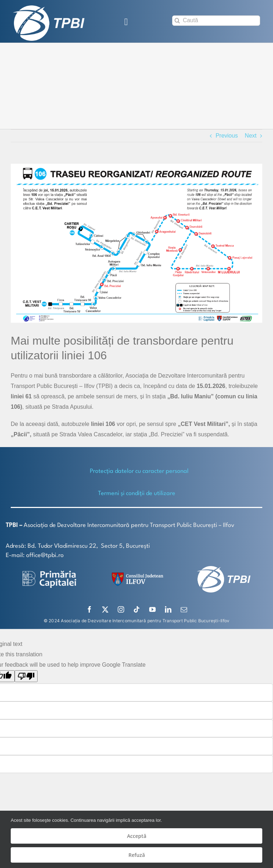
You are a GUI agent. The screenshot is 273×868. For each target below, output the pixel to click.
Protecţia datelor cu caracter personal (139, 471)
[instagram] (121, 609)
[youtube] (152, 609)
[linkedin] (168, 609)
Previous (226, 136)
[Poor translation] (26, 676)
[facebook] (89, 609)
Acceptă (137, 836)
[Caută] (216, 21)
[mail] (184, 609)
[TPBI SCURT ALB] (49, 8)
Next (251, 136)
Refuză (137, 855)
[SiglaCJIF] (136, 574)
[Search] (177, 21)
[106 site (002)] (136, 243)
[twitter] (105, 609)
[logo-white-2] (49, 573)
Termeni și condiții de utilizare (137, 493)
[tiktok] (137, 609)
